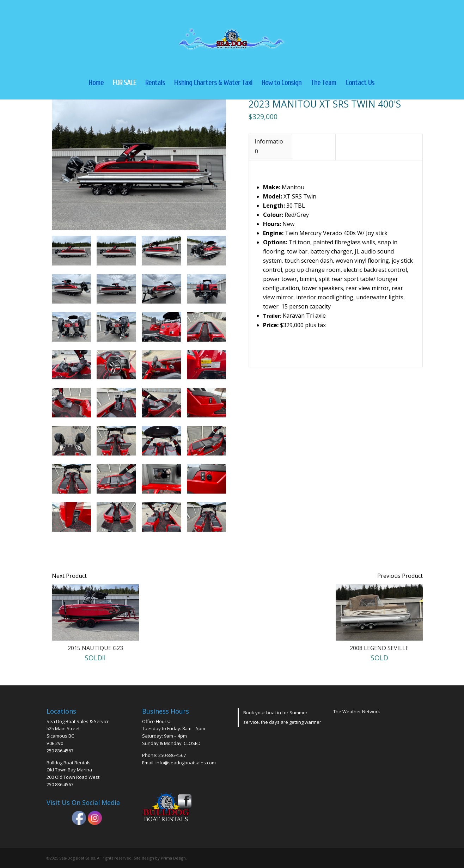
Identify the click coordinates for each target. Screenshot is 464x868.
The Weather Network (357, 711)
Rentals (155, 83)
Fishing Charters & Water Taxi (213, 83)
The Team (323, 83)
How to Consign (282, 83)
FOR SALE (124, 83)
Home (96, 83)
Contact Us (360, 83)
